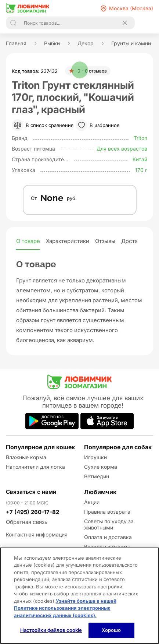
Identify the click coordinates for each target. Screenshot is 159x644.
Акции (92, 502)
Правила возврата (107, 512)
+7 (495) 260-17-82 (32, 512)
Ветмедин (97, 476)
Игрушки (95, 457)
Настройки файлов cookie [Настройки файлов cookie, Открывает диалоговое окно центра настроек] (51, 630)
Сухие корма (101, 467)
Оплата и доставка (108, 537)
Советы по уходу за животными (109, 524)
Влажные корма (26, 457)
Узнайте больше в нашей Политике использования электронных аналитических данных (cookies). (65, 608)
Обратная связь (27, 522)
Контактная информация (37, 534)
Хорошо (111, 630)
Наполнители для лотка (35, 467)
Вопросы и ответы (107, 547)
